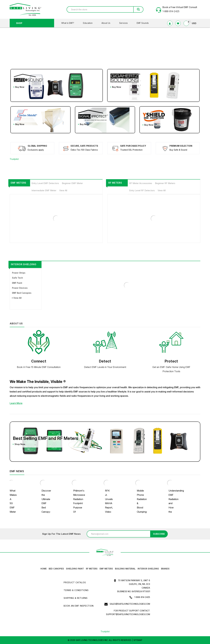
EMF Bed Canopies (22, 293)
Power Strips (19, 273)
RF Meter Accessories (141, 183)
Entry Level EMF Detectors (45, 183)
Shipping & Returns (76, 598)
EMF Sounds (143, 23)
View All (63, 190)
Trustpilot (14, 159)
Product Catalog (75, 582)
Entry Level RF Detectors (142, 190)
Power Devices (20, 288)
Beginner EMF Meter (72, 183)
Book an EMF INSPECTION (79, 606)
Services (125, 23)
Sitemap (138, 640)
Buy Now (19, 87)
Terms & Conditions (76, 590)
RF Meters (115, 183)
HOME (44, 569)
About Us (108, 23)
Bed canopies (56, 569)
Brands (165, 569)
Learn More (16, 403)
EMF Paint (17, 283)
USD (195, 23)
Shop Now (19, 444)
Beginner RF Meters (165, 183)
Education (90, 23)
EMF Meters (18, 183)
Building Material (125, 569)
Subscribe (159, 534)
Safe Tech (17, 278)
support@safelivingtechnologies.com (128, 614)
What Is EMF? (70, 23)
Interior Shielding (24, 264)
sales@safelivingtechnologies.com (130, 604)
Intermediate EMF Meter (44, 190)
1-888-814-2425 (142, 597)
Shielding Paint (75, 569)
